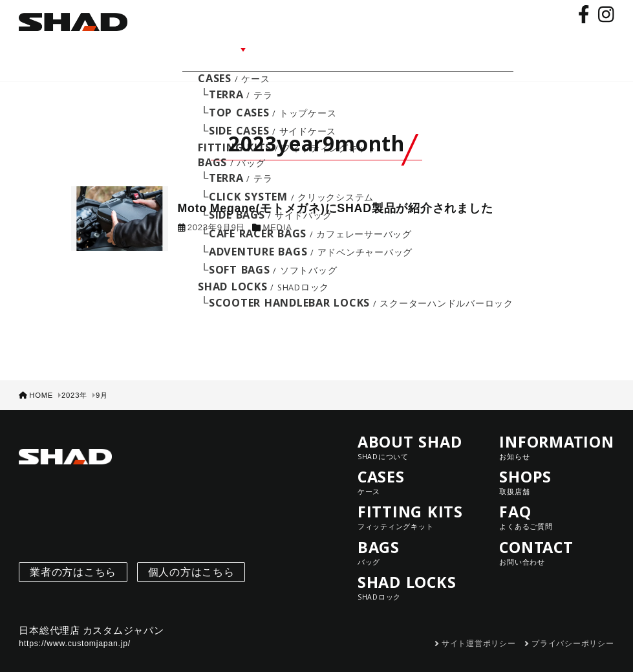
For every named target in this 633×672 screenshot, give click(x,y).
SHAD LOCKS (415, 570)
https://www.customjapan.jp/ (75, 626)
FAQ (428, 47)
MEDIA (277, 210)
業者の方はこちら (73, 555)
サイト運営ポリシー (479, 626)
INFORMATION (313, 47)
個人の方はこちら (191, 555)
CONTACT (481, 47)
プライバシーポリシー (573, 626)
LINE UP (236, 47)
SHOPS (385, 47)
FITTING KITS (415, 500)
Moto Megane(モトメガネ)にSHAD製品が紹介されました (336, 190)
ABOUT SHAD (161, 47)
